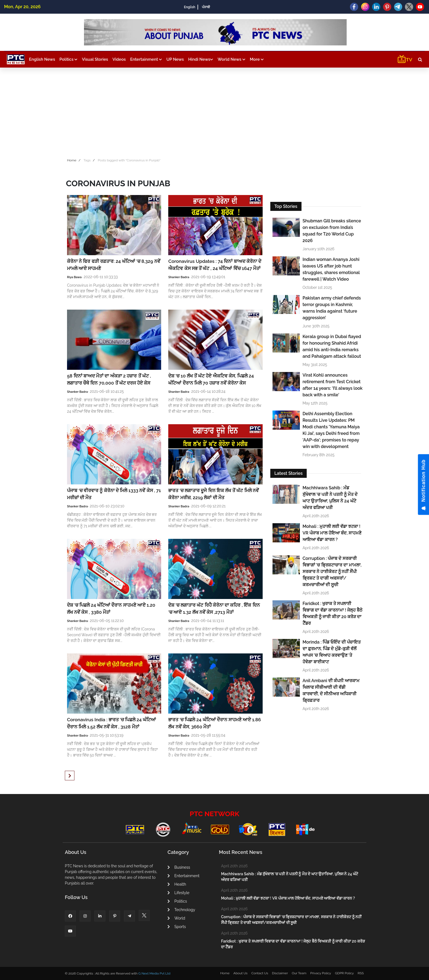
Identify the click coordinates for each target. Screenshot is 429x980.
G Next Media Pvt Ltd (154, 973)
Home (72, 160)
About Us (240, 973)
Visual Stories (95, 59)
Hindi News (201, 59)
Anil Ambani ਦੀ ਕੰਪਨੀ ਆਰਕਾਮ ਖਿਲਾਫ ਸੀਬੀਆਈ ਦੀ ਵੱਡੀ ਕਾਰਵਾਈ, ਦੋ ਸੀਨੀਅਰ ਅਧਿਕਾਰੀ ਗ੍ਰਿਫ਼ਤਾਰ (331, 690)
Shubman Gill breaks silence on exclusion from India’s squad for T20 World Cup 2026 (332, 231)
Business (179, 867)
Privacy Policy (321, 973)
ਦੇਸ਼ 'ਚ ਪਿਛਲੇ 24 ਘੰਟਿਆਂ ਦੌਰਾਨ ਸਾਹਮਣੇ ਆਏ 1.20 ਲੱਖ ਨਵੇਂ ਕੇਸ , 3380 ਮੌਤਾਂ (111, 609)
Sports (177, 927)
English (189, 7)
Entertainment (146, 59)
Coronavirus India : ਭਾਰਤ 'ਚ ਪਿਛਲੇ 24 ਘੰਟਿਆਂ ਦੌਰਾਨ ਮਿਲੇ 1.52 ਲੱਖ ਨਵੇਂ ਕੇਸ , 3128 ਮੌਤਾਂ (111, 723)
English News (42, 59)
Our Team (299, 973)
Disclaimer (280, 973)
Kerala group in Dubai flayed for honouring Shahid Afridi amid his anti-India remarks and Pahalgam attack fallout (332, 346)
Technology (181, 910)
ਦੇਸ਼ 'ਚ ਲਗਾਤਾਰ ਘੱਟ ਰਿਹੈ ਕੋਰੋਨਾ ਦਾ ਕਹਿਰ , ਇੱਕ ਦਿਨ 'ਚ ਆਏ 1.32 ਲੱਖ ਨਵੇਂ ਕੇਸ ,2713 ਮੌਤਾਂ (214, 609)
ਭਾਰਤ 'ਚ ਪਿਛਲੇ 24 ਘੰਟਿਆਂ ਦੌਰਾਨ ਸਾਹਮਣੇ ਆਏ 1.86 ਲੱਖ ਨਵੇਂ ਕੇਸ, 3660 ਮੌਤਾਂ (215, 723)
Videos (119, 59)
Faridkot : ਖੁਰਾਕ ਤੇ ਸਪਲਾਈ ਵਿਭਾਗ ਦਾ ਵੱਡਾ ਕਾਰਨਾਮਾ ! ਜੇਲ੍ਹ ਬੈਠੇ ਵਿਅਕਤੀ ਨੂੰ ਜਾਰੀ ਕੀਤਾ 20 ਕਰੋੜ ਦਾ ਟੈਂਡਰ (333, 613)
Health (177, 884)
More (257, 59)
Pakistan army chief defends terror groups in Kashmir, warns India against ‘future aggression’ (332, 308)
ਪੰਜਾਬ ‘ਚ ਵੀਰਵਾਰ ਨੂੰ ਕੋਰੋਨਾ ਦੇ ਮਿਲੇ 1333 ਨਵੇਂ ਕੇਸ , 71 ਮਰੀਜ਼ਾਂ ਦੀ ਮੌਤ (114, 494)
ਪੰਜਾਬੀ (206, 7)
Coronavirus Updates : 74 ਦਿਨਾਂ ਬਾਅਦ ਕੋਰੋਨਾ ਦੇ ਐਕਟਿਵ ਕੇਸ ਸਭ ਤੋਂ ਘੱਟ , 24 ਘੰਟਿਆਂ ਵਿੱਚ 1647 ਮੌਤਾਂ (215, 265)
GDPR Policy (344, 973)
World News (231, 59)
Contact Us (260, 973)
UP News (175, 59)
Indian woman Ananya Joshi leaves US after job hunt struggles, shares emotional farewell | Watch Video (331, 269)
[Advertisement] (215, 111)
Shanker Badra (179, 277)
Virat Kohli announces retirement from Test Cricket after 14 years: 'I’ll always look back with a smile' (333, 385)
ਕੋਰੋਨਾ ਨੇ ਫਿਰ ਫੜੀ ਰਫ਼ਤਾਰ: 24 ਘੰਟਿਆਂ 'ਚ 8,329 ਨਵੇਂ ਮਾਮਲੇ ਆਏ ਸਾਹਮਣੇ (114, 265)
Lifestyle (178, 893)
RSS (361, 973)
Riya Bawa (74, 277)
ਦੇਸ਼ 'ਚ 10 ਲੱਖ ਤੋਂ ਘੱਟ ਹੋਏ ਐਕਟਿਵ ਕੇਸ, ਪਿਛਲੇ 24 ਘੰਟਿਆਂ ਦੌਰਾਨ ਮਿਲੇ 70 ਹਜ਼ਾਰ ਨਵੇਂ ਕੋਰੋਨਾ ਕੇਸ (211, 379)
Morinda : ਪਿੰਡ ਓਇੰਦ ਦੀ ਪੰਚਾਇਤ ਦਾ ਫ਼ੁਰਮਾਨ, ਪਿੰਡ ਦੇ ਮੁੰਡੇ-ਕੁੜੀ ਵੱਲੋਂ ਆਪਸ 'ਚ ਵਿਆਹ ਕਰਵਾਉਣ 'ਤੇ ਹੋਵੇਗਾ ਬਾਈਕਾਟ (332, 652)
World (176, 918)
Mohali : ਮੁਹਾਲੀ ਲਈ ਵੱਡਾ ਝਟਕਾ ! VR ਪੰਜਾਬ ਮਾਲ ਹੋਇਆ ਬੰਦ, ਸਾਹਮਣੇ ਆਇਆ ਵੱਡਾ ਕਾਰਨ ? (332, 533)
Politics (68, 59)
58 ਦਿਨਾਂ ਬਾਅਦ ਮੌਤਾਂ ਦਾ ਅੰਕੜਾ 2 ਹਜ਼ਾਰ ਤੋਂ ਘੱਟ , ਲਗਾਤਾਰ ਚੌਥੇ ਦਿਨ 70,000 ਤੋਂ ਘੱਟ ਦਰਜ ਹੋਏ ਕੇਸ (109, 379)
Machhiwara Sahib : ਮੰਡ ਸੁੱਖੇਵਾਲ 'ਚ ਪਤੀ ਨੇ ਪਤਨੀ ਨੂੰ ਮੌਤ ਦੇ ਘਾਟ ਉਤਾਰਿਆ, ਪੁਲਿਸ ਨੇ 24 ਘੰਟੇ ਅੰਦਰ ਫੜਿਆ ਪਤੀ (330, 498)
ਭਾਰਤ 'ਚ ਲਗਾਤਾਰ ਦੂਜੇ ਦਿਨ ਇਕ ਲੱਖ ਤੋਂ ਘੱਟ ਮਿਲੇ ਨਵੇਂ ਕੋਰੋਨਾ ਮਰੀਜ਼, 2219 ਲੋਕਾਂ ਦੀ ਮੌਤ (213, 494)
